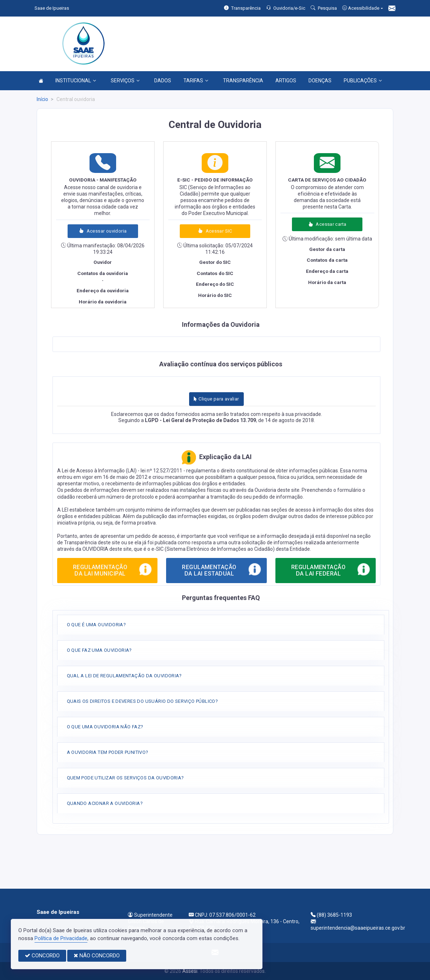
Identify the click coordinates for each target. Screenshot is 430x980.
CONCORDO (42, 956)
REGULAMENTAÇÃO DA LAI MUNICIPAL (113, 569)
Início (42, 99)
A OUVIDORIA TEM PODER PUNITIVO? (108, 752)
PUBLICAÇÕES (363, 81)
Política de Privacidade (61, 938)
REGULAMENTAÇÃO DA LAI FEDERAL (331, 569)
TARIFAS (196, 81)
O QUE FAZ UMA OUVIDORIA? (99, 650)
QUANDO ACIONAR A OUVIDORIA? (105, 803)
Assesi (190, 971)
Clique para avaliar (216, 399)
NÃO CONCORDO (97, 956)
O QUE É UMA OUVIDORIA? (97, 625)
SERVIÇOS (125, 81)
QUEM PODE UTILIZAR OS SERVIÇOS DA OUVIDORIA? (125, 778)
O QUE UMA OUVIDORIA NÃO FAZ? (105, 727)
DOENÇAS (320, 81)
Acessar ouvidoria (103, 231)
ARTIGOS (286, 81)
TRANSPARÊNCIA (243, 81)
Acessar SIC (215, 231)
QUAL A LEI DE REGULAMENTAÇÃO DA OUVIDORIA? (124, 676)
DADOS (163, 81)
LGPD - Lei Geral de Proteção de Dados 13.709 (200, 420)
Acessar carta (327, 224)
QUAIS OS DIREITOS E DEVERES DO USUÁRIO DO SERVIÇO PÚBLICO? (143, 701)
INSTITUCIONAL (76, 81)
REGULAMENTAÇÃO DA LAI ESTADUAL (222, 569)
